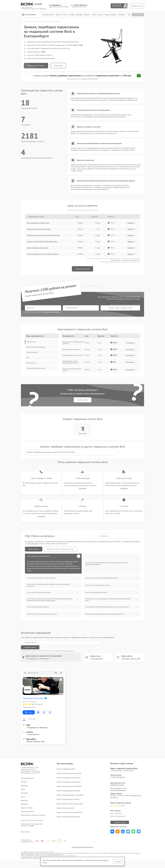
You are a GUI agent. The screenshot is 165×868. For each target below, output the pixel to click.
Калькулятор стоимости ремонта (33, 820)
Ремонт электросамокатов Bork (68, 821)
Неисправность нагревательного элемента (73, 343)
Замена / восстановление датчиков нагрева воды (47, 236)
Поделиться (112, 836)
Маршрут (29, 717)
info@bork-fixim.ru (117, 789)
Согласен (118, 861)
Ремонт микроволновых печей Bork (70, 800)
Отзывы (72, 15)
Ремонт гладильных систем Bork (69, 787)
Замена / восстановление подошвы (41, 230)
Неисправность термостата (71, 350)
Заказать (132, 223)
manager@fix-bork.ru (118, 795)
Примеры (25, 790)
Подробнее (82, 494)
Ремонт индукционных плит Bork (69, 791)
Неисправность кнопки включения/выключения (71, 363)
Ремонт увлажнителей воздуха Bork (70, 808)
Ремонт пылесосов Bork (66, 813)
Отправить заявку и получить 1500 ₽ (87, 308)
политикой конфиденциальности (51, 312)
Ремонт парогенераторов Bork (68, 804)
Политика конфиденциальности (82, 855)
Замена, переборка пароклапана (40, 248)
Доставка (79, 15)
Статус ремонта (138, 15)
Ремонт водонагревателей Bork (68, 795)
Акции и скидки (97, 15)
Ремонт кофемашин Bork (66, 774)
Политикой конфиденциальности (65, 655)
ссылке (32, 830)
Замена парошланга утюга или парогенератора (46, 255)
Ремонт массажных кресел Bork (68, 782)
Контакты (122, 15)
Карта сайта (25, 836)
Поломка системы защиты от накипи (72, 370)
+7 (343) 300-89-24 (80, 5)
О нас (65, 15)
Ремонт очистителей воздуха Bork (69, 817)
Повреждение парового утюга (73, 356)
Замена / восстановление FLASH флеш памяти (45, 242)
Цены (58, 15)
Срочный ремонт (48, 15)
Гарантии (87, 15)
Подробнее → (131, 343)
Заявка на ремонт (111, 15)
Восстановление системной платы (41, 223)
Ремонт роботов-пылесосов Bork (69, 778)
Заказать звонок (83, 401)
